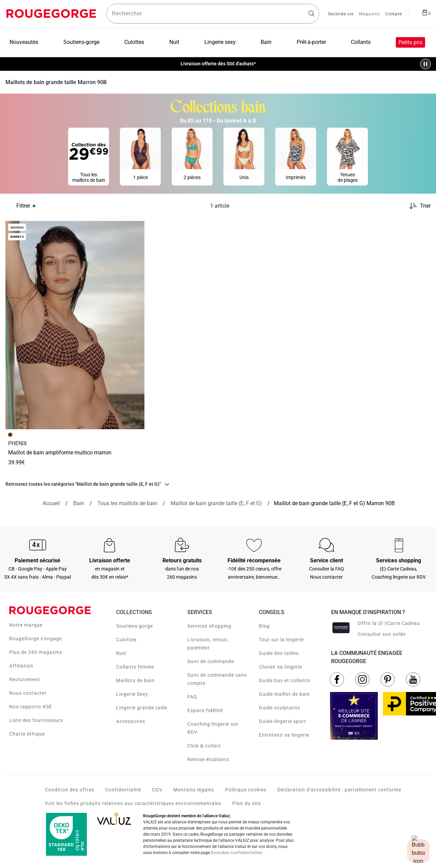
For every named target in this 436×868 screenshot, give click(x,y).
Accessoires (131, 721)
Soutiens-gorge (135, 626)
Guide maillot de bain (284, 694)
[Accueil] (51, 503)
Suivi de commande (211, 661)
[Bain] (79, 503)
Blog (264, 626)
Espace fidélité (205, 710)
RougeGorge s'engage (36, 639)
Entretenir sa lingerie (284, 735)
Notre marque (26, 625)
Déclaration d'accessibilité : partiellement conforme (339, 790)
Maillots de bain (135, 680)
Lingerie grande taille (142, 708)
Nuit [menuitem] (174, 42)
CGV (157, 790)
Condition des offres (70, 790)
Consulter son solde (382, 634)
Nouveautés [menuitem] (24, 42)
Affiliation (21, 666)
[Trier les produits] (417, 206)
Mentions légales (194, 790)
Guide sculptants (279, 708)
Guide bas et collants (284, 680)
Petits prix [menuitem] (410, 42)
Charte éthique (27, 734)
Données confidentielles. (237, 853)
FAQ (192, 697)
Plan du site (247, 803)
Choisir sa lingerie (281, 667)
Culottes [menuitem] (134, 42)
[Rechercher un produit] (213, 14)
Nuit (121, 653)
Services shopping (209, 626)
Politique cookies (246, 790)
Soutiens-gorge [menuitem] (81, 42)
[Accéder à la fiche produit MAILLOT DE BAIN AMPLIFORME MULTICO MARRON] (75, 325)
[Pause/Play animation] (425, 64)
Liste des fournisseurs (36, 720)
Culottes (126, 640)
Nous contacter (28, 693)
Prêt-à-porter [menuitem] (311, 42)
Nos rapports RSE (31, 707)
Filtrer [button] (23, 206)
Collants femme (135, 667)
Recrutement (25, 679)
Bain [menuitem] (266, 42)
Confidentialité (123, 790)
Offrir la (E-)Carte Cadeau (389, 623)
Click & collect (204, 746)
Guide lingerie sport (283, 721)
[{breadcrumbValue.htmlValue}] (216, 503)
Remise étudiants (208, 759)
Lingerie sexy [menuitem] (220, 42)
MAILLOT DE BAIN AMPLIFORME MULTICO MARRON (60, 453)
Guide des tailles (279, 653)
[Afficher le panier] (426, 12)
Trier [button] (425, 206)
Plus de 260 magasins (36, 652)
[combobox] (213, 14)
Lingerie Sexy (132, 694)
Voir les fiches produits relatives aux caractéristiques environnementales (133, 803)
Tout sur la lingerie (281, 640)
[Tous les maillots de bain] (127, 503)
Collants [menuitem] (361, 42)
